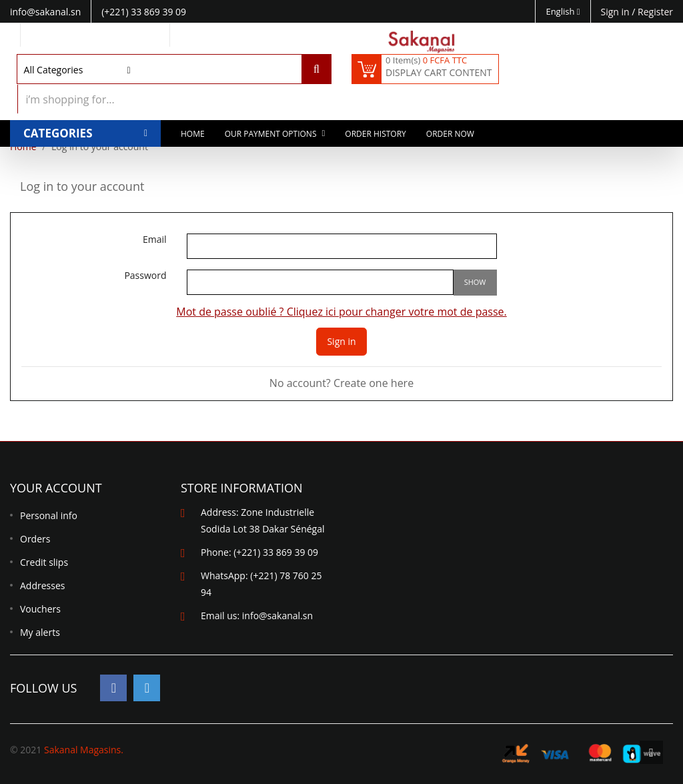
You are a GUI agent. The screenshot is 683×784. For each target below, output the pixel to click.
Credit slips (44, 562)
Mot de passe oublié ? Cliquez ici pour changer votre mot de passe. (341, 312)
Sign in (617, 12)
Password (145, 276)
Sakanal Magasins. (84, 750)
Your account (56, 488)
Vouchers (40, 609)
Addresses (42, 585)
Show (475, 282)
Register (655, 12)
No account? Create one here (341, 383)
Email (155, 240)
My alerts (40, 632)
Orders (35, 539)
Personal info (49, 515)
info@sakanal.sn (277, 616)
